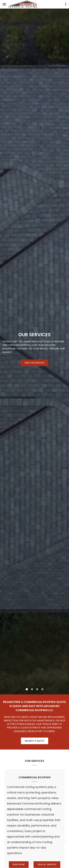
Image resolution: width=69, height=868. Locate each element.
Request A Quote (35, 741)
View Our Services (34, 364)
